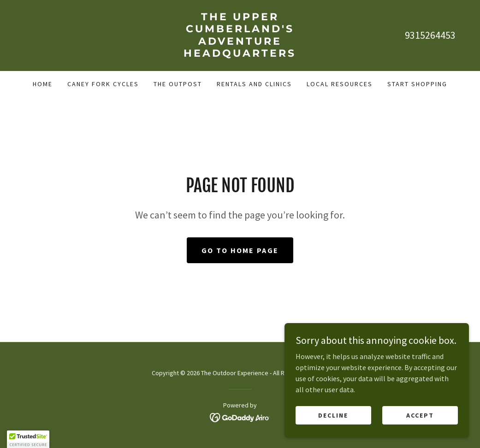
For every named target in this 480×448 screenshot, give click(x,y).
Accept (420, 415)
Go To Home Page (240, 250)
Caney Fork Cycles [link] (103, 84)
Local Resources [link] (340, 84)
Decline (333, 415)
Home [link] (43, 84)
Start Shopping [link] (417, 84)
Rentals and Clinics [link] (254, 84)
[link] (240, 54)
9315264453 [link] (430, 35)
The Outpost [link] (178, 84)
